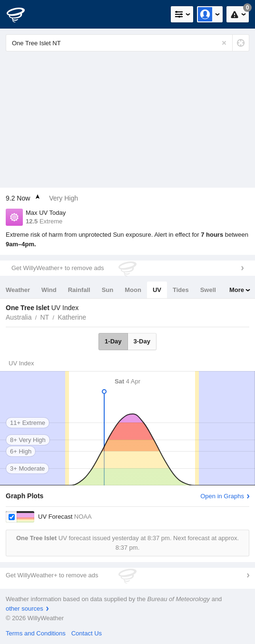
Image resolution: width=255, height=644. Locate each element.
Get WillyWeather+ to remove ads (58, 268)
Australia (19, 317)
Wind (49, 290)
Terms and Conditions (36, 633)
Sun (108, 290)
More (237, 290)
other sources (25, 609)
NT (44, 317)
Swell (208, 290)
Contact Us (87, 633)
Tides (181, 290)
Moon (133, 290)
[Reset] (224, 43)
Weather (18, 290)
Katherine (72, 317)
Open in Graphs (222, 496)
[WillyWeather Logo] (21, 14)
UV (157, 290)
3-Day (142, 341)
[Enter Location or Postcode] (127, 43)
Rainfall (79, 290)
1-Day (113, 341)
